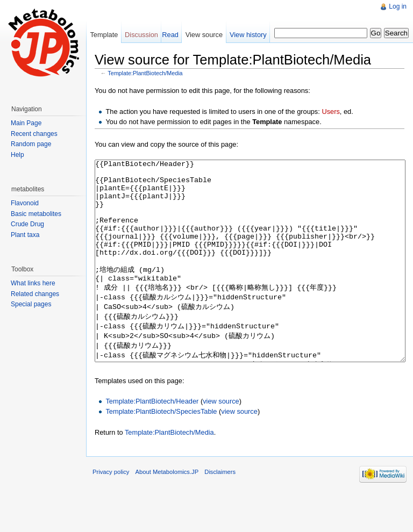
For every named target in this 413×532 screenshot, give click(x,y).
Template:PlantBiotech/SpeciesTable (161, 452)
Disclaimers (220, 512)
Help (17, 155)
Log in (398, 6)
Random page (31, 144)
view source (221, 441)
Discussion (141, 35)
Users (330, 112)
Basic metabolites (36, 214)
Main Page (26, 123)
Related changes (35, 294)
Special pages (31, 304)
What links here (33, 283)
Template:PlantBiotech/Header (152, 441)
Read (170, 35)
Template (104, 35)
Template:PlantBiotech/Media (145, 73)
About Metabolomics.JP (167, 512)
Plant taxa (25, 235)
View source (204, 35)
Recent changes (34, 134)
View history (248, 35)
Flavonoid (25, 203)
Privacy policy (111, 512)
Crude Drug (27, 224)
